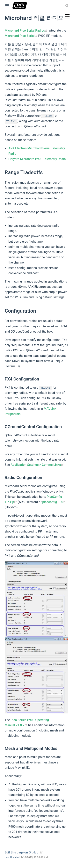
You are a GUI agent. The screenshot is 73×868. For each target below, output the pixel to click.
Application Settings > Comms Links (37, 465)
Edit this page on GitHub (22, 852)
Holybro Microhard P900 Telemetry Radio (37, 159)
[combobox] (67, 6)
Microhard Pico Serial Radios (27, 31)
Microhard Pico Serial (21, 36)
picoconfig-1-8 (54, 502)
